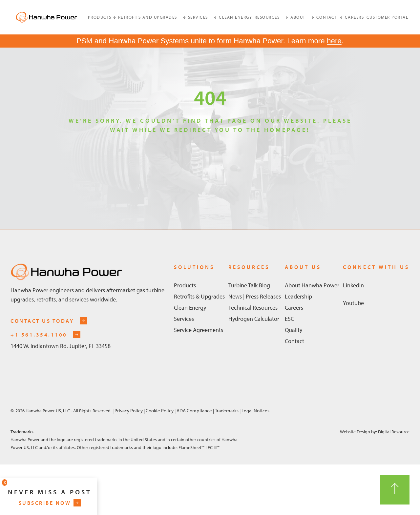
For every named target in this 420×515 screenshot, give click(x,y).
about (298, 17)
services (198, 17)
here (334, 41)
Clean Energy (190, 308)
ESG (290, 319)
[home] (46, 17)
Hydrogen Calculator (254, 319)
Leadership (298, 296)
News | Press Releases (255, 296)
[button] (102, 17)
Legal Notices (255, 410)
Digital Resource (394, 432)
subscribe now (45, 503)
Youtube (353, 303)
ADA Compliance (194, 410)
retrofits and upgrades (148, 17)
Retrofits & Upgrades (199, 296)
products (100, 17)
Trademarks (227, 410)
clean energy (235, 17)
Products (185, 285)
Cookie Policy (160, 410)
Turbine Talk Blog (249, 285)
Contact (294, 341)
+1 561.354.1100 (39, 335)
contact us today (42, 321)
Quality (294, 330)
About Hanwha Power (312, 285)
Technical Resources (253, 308)
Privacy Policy (129, 410)
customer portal (388, 17)
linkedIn (353, 285)
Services (184, 319)
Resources (267, 17)
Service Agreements (199, 330)
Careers (355, 17)
